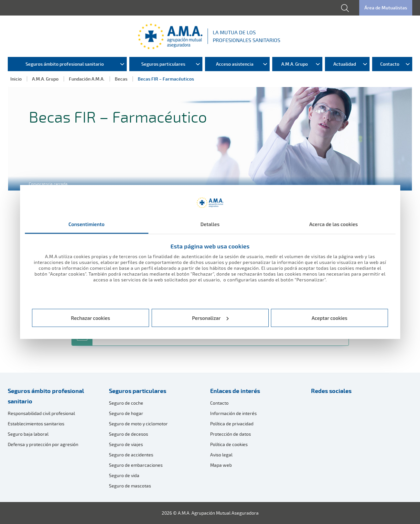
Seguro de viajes (126, 444)
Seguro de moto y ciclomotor (138, 424)
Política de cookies (229, 444)
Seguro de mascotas (130, 486)
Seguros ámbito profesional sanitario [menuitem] (65, 64)
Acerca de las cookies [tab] (333, 224)
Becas (121, 79)
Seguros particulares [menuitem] (163, 64)
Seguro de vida (124, 475)
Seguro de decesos (129, 434)
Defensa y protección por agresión (43, 444)
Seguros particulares (138, 391)
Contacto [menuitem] (390, 64)
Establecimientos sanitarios (36, 424)
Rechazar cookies (91, 318)
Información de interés (233, 413)
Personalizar (210, 318)
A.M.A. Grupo (45, 79)
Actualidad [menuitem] (345, 64)
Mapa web (221, 465)
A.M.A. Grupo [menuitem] (295, 64)
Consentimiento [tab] (87, 224)
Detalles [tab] (210, 224)
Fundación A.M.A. (87, 79)
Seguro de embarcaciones (136, 465)
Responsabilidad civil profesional (41, 413)
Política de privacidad (232, 424)
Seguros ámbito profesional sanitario (46, 396)
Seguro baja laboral (28, 434)
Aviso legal (221, 455)
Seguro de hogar (126, 413)
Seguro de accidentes (131, 455)
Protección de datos (231, 434)
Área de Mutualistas (386, 8)
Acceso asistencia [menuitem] (235, 64)
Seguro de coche (126, 403)
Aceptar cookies (330, 318)
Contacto (219, 403)
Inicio (16, 79)
